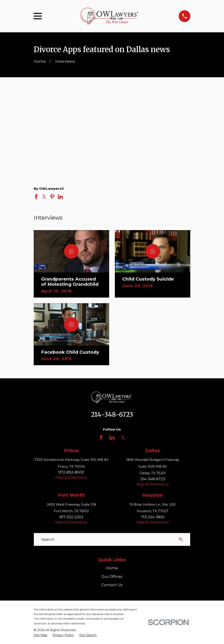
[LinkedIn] (112, 437)
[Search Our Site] (181, 539)
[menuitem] (41, 635)
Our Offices (112, 577)
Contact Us (112, 585)
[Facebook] (101, 437)
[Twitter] (123, 437)
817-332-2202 (71, 517)
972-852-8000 (71, 472)
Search (48, 539)
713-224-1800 (153, 517)
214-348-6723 (112, 415)
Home (112, 568)
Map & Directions (71, 477)
